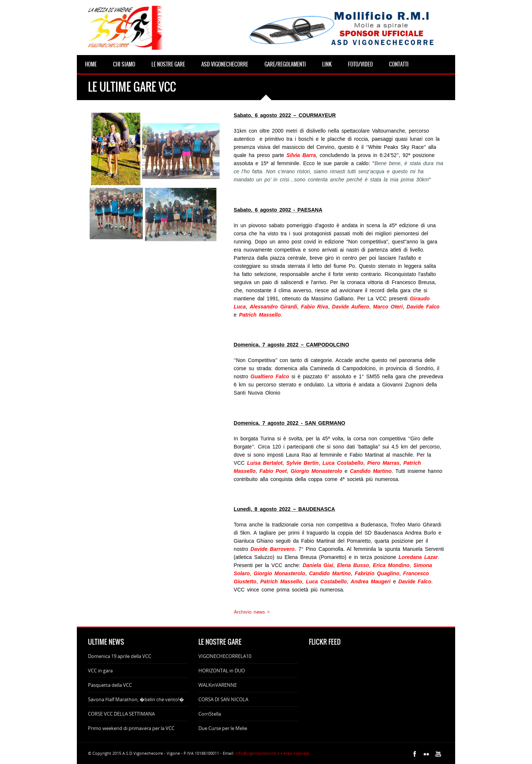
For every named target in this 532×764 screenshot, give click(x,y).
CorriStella (210, 714)
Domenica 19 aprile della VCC (120, 656)
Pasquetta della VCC (110, 685)
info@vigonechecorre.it (258, 753)
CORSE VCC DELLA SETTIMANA (121, 714)
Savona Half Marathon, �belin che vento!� (136, 699)
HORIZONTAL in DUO (222, 671)
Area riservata (296, 753)
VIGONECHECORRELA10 (225, 656)
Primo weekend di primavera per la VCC (131, 728)
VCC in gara (100, 671)
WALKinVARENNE (218, 685)
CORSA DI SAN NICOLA (223, 699)
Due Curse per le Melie (223, 728)
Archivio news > (252, 612)
